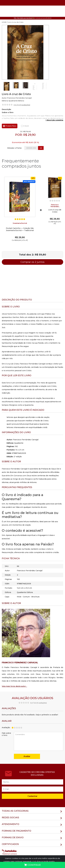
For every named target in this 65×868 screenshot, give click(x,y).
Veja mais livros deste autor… (14, 686)
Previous (1, 86)
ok (41, 148)
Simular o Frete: (15, 148)
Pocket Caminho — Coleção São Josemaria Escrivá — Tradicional (20, 229)
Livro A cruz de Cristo (55, 211)
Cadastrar (32, 796)
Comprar (32, 865)
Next (48, 86)
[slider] (7, 105)
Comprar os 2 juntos (32, 262)
